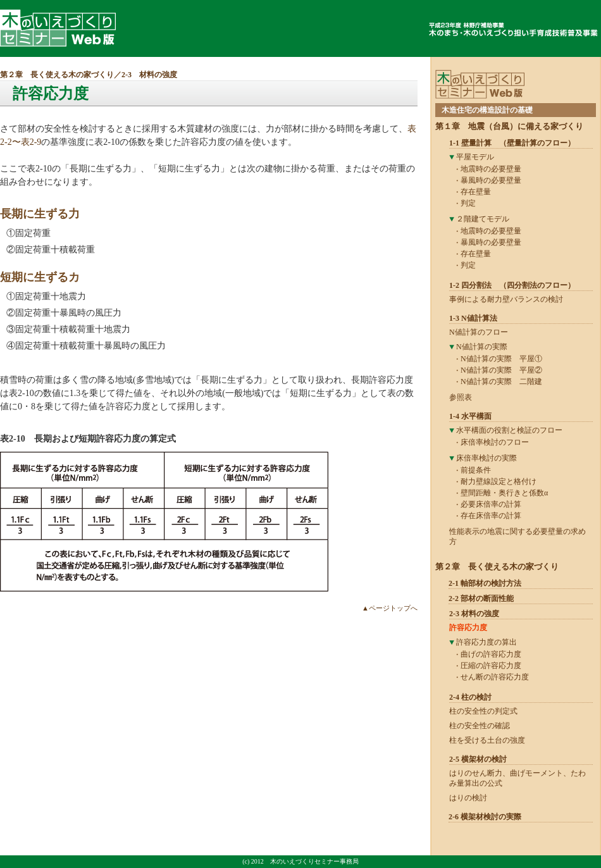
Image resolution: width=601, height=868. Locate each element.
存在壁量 (476, 192)
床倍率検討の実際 (486, 458)
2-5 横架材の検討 (478, 759)
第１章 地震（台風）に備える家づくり (509, 126)
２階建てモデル (483, 219)
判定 (468, 203)
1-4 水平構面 (470, 416)
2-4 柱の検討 (470, 697)
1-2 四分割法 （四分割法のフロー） (512, 285)
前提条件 (476, 470)
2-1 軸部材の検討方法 (485, 583)
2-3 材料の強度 (149, 75)
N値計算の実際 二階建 (501, 381)
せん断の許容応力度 (495, 677)
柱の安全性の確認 (480, 726)
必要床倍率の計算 (491, 504)
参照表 (461, 397)
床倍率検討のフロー (495, 442)
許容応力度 (468, 628)
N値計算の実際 (482, 347)
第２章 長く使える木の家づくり (57, 75)
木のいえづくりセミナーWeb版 (58, 28)
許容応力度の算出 (486, 642)
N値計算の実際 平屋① (501, 359)
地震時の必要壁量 (491, 169)
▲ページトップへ (390, 608)
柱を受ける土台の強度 (487, 740)
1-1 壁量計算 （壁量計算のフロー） (512, 143)
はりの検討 (468, 798)
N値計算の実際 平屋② (501, 370)
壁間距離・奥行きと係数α (504, 493)
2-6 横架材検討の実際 (485, 817)
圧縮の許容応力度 (491, 666)
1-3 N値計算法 (473, 318)
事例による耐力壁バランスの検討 (506, 299)
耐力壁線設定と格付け (499, 481)
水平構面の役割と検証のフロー (509, 430)
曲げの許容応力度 (491, 654)
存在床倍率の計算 (491, 516)
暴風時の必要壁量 (491, 180)
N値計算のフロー (479, 332)
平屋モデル (475, 157)
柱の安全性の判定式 (483, 711)
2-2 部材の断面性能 (481, 598)
